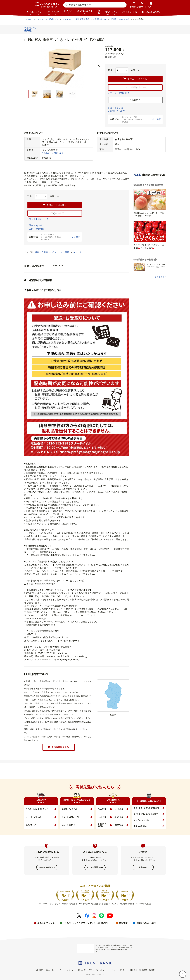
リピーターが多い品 (33, 817)
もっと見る (159, 277)
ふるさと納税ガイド (47, 867)
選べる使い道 (116, 108)
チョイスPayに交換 (141, 820)
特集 (99, 12)
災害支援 (123, 923)
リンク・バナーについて (75, 970)
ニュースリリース (54, 970)
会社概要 (39, 970)
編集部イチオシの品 (69, 809)
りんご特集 (102, 817)
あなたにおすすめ (85, 12)
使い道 (112, 13)
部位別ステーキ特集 (103, 825)
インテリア (79, 252)
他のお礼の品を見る (54, 153)
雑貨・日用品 (42, 252)
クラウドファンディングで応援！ (147, 808)
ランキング (68, 12)
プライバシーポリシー (99, 970)
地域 (54, 13)
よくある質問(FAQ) (95, 867)
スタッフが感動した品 (70, 817)
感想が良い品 (31, 825)
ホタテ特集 (119, 817)
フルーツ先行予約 (68, 825)
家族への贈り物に (141, 826)
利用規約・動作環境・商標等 (142, 970)
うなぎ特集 (102, 809)
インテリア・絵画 (61, 252)
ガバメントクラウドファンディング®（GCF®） (87, 923)
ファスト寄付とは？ (120, 93)
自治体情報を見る (59, 747)
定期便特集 (119, 825)
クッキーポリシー (119, 970)
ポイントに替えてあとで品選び (146, 814)
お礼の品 (35, 13)
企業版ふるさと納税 (146, 923)
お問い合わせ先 (118, 111)
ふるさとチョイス (46, 923)
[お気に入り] (183, 974)
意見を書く (143, 867)
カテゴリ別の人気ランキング (37, 809)
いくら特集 (119, 809)
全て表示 (157, 119)
